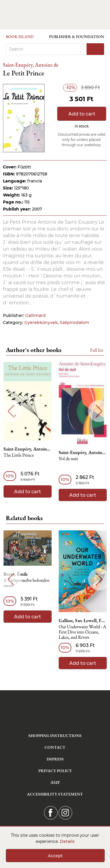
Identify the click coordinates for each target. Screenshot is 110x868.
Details (67, 841)
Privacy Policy (55, 771)
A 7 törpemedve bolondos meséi (26, 583)
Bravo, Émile (16, 574)
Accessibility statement (55, 794)
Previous (11, 411)
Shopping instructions (55, 736)
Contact (55, 747)
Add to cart (82, 114)
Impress (55, 759)
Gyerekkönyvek (41, 322)
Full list (97, 350)
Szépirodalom (75, 322)
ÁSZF (55, 782)
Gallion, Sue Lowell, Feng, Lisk (83, 621)
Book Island (20, 37)
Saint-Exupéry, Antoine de (31, 65)
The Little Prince (19, 455)
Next (99, 411)
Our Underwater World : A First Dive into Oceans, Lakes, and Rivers (82, 632)
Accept (55, 856)
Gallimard (35, 315)
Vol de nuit (68, 459)
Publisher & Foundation (77, 37)
